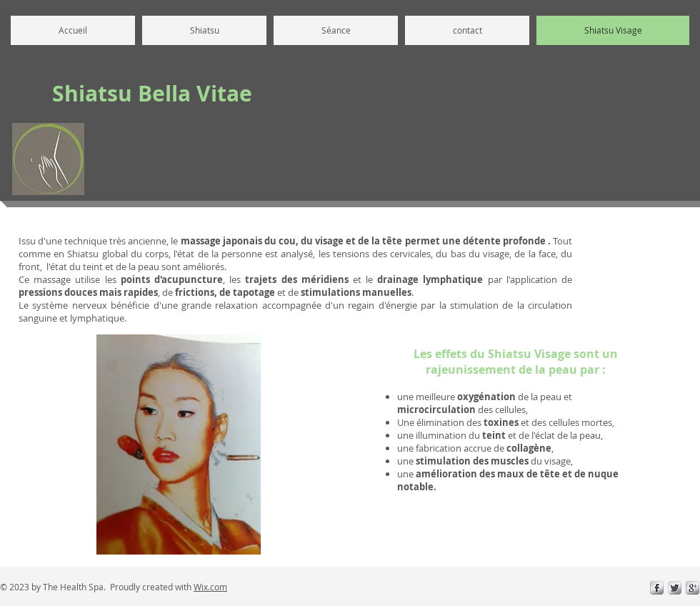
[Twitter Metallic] (675, 588)
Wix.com (210, 587)
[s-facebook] (657, 588)
